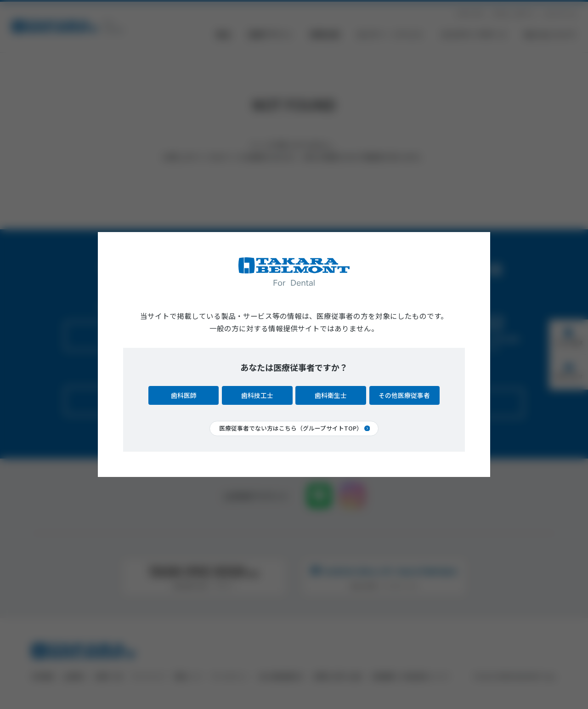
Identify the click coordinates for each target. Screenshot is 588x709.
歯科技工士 (257, 395)
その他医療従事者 (404, 395)
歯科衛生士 (331, 395)
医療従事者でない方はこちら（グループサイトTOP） (290, 428)
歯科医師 (184, 395)
